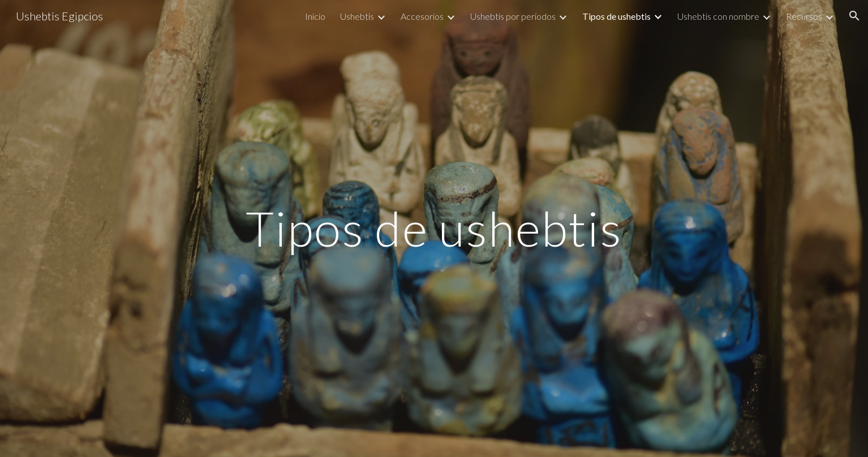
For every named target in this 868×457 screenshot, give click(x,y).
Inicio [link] (315, 16)
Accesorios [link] (422, 16)
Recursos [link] (804, 16)
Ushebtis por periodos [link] (513, 16)
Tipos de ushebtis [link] (616, 16)
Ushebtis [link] (357, 16)
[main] (434, 228)
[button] (854, 16)
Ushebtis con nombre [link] (718, 16)
